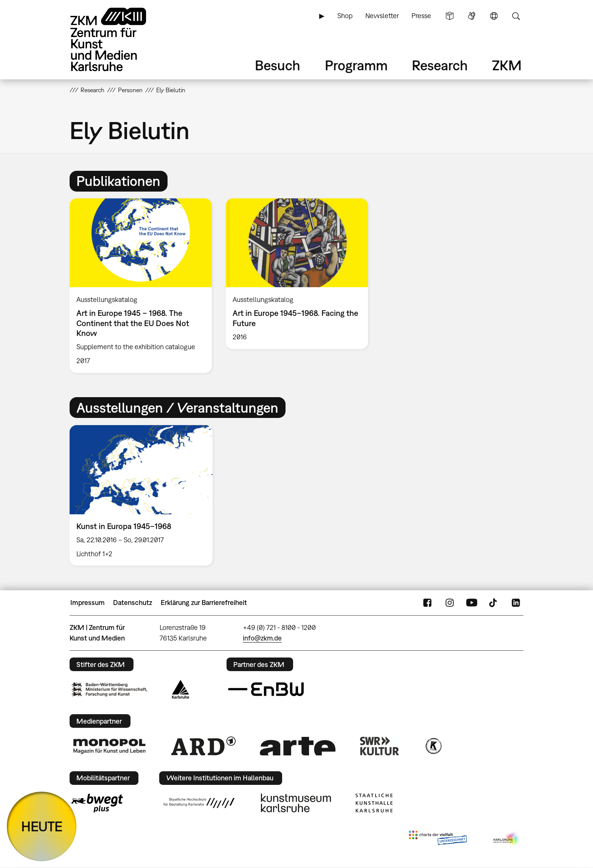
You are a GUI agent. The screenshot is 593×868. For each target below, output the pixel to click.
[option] (141, 286)
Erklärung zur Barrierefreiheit (204, 603)
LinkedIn (516, 603)
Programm (356, 65)
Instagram (450, 603)
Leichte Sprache (450, 16)
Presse (421, 16)
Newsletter (382, 16)
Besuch (278, 65)
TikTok (494, 603)
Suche (516, 16)
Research (440, 65)
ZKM (507, 65)
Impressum (88, 603)
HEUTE (42, 826)
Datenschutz (133, 603)
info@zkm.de (262, 638)
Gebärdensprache (472, 16)
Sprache (494, 16)
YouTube (472, 603)
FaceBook (427, 603)
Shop (345, 16)
